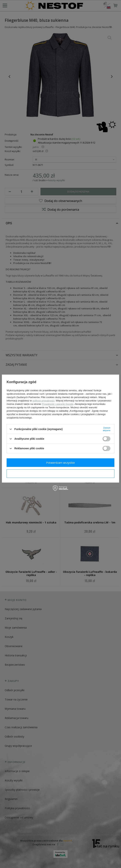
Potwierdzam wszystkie (60, 462)
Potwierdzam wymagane (61, 473)
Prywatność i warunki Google (58, 404)
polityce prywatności (43, 401)
